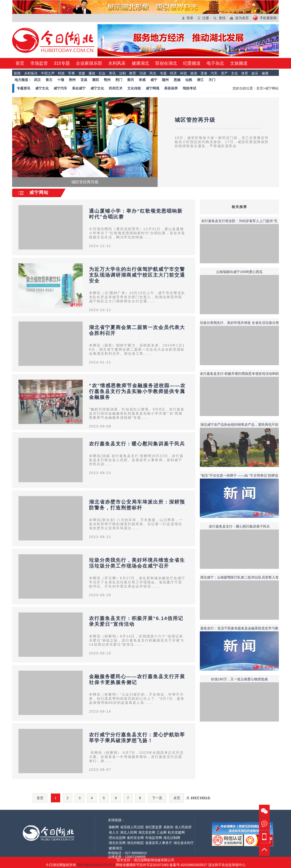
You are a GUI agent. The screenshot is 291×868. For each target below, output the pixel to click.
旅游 (194, 73)
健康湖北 (140, 63)
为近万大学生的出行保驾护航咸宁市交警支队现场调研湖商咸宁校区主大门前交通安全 (137, 275)
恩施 (177, 80)
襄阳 (96, 80)
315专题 (62, 63)
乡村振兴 (31, 73)
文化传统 (134, 88)
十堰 (61, 80)
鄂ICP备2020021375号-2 (97, 865)
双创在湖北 (166, 63)
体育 (245, 73)
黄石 (49, 80)
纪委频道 (192, 63)
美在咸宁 (79, 88)
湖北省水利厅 (184, 843)
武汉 (37, 80)
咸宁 (154, 80)
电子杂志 (215, 63)
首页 (20, 63)
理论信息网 (117, 838)
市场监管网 (154, 838)
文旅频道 (239, 63)
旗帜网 (114, 827)
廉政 (92, 73)
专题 (163, 73)
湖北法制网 (172, 838)
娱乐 (255, 73)
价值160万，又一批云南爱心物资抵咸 (239, 679)
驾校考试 (189, 88)
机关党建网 (176, 832)
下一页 (157, 798)
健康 (265, 73)
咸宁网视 (153, 88)
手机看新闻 (265, 18)
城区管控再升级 (195, 120)
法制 (122, 73)
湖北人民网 (129, 832)
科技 (184, 73)
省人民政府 (183, 827)
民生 (153, 73)
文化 (234, 73)
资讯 (112, 73)
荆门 (119, 80)
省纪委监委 (154, 827)
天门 (212, 80)
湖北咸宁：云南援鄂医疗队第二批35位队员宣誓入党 (239, 577)
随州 (165, 80)
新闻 (17, 73)
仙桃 (189, 80)
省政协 (168, 827)
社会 (102, 73)
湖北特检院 (135, 843)
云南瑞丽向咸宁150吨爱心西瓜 (239, 272)
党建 (82, 73)
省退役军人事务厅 (159, 843)
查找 (219, 18)
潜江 (200, 80)
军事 (72, 73)
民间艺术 (116, 88)
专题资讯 (24, 88)
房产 (224, 73)
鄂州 (107, 80)
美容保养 (171, 88)
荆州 (72, 80)
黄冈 (130, 80)
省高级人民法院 (132, 827)
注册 (203, 18)
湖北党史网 (147, 832)
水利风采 (117, 63)
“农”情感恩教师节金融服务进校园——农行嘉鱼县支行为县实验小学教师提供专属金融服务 (137, 391)
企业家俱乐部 (89, 63)
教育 (133, 73)
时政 (61, 73)
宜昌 (84, 80)
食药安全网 (135, 838)
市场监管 (39, 63)
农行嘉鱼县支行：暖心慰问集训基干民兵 (137, 444)
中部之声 (48, 73)
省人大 (114, 832)
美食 (204, 73)
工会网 (162, 832)
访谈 (143, 73)
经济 (173, 73)
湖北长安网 (117, 843)
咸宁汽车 (60, 88)
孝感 (142, 80)
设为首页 (239, 18)
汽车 (214, 73)
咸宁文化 (42, 88)
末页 (177, 798)
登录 (187, 18)
